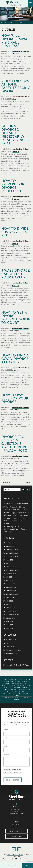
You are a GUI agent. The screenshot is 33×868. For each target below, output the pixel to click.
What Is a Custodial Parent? (17, 504)
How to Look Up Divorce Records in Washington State (15, 508)
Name (6, 729)
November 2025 (12, 553)
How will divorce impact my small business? (16, 41)
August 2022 (10, 618)
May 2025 (9, 563)
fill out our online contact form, (17, 695)
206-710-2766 (12, 865)
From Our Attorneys (13, 650)
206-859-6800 (19, 692)
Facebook (14, 849)
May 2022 (9, 628)
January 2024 (11, 587)
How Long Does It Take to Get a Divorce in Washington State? (16, 514)
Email (29, 865)
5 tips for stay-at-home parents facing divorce (16, 86)
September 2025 (12, 557)
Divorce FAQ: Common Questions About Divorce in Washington (16, 444)
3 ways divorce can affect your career (16, 274)
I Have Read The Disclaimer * (15, 773)
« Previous (6, 483)
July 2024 (9, 577)
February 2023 (11, 611)
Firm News (10, 647)
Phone (6, 738)
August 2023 (10, 598)
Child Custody (11, 640)
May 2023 (9, 604)
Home (4, 22)
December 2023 (12, 591)
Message (6, 754)
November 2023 (12, 594)
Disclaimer (7, 770)
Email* (6, 746)
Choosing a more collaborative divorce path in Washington (15, 529)
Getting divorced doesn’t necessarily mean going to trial (16, 135)
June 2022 (10, 625)
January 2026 (11, 546)
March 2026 (10, 543)
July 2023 (9, 601)
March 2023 (10, 608)
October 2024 (11, 574)
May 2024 (9, 580)
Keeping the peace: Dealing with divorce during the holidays (16, 521)
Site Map (15, 859)
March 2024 (10, 584)
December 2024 (12, 570)
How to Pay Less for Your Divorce (15, 399)
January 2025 (11, 567)
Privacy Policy (16, 770)
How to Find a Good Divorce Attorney (15, 359)
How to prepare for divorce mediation (13, 186)
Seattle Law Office (17, 831)
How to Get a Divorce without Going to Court (16, 318)
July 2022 (9, 621)
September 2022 (12, 615)
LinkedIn (19, 849)
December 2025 (12, 550)
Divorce (12, 22)
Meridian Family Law (20, 52)
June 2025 (10, 560)
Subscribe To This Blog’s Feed (17, 665)
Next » (29, 483)
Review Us (16, 836)
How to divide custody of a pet (15, 232)
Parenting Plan (12, 654)
